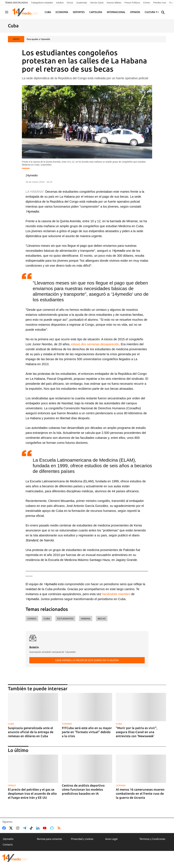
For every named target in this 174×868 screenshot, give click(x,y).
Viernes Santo (97, 3)
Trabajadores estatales (42, 3)
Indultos (60, 3)
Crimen (147, 3)
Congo (32, 619)
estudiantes (65, 619)
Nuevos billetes (114, 3)
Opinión (135, 12)
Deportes (79, 12)
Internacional (116, 12)
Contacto (8, 845)
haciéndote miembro (116, 594)
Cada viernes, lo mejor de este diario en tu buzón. (87, 660)
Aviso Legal (112, 839)
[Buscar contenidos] (163, 13)
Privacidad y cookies (82, 839)
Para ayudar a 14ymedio (38, 39)
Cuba (48, 12)
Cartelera (96, 12)
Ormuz (70, 3)
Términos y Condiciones (152, 839)
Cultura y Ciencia (156, 12)
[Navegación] (7, 12)
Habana (86, 619)
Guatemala (82, 3)
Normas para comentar (50, 839)
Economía (62, 12)
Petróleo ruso (160, 3)
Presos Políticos (132, 3)
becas (102, 619)
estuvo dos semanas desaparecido (95, 344)
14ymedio (8, 839)
